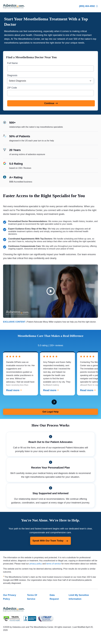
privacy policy (36, 564)
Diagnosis (12, 75)
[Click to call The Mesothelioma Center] (87, 6)
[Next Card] (54, 402)
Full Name (12, 63)
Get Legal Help (50, 412)
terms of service (54, 564)
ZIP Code (12, 88)
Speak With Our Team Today (50, 541)
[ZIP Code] (50, 93)
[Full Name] (50, 68)
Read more (14, 390)
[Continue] (51, 103)
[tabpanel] (21, 373)
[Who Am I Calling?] (97, 6)
